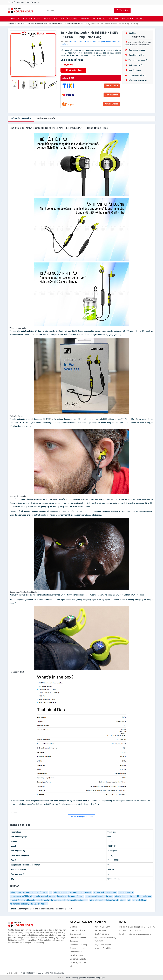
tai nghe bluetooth (61, 892)
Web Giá (53, 973)
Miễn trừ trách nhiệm (78, 938)
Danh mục (20, 2)
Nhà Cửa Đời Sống (69, 19)
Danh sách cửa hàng (78, 948)
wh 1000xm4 (99, 892)
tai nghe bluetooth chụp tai (44, 896)
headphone (62, 896)
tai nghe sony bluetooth (95, 896)
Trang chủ (11, 2)
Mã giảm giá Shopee (78, 962)
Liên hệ (37, 2)
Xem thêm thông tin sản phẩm (81, 817)
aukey (13, 892)
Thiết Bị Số (114, 19)
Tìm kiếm (122, 10)
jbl (51, 892)
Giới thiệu (29, 2)
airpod (123, 900)
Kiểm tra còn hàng (73, 70)
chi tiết (46, 118)
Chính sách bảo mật (78, 930)
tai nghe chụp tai (121, 896)
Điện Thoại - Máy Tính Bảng (93, 19)
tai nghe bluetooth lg (39, 904)
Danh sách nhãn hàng (78, 945)
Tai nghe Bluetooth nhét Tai (74, 24)
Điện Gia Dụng (50, 19)
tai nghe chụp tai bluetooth (81, 892)
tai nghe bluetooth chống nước (35, 892)
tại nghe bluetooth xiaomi (77, 900)
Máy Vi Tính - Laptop (103, 945)
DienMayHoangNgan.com (76, 978)
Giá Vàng (45, 973)
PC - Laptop (127, 19)
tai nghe (109, 896)
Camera (140, 19)
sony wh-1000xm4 (126, 892)
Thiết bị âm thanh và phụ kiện (37, 24)
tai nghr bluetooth (58, 900)
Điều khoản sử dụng (78, 934)
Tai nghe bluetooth (56, 24)
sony (19, 892)
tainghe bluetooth (28, 900)
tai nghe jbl (134, 896)
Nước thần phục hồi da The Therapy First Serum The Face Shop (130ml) (45, 909)
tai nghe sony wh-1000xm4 (21, 896)
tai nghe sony (146, 896)
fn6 (129, 900)
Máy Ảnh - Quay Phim (103, 948)
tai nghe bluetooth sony (20, 904)
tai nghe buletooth (97, 900)
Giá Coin (60, 973)
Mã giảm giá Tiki (76, 955)
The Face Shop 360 (33, 973)
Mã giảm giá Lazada (78, 959)
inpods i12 (15, 900)
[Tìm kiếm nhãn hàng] (80, 10)
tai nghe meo (111, 892)
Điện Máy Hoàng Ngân (96, 978)
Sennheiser (73, 42)
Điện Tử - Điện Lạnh (32, 19)
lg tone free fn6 (112, 900)
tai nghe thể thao (139, 900)
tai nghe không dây (76, 896)
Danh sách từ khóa (77, 952)
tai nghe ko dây (43, 900)
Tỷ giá (23, 973)
